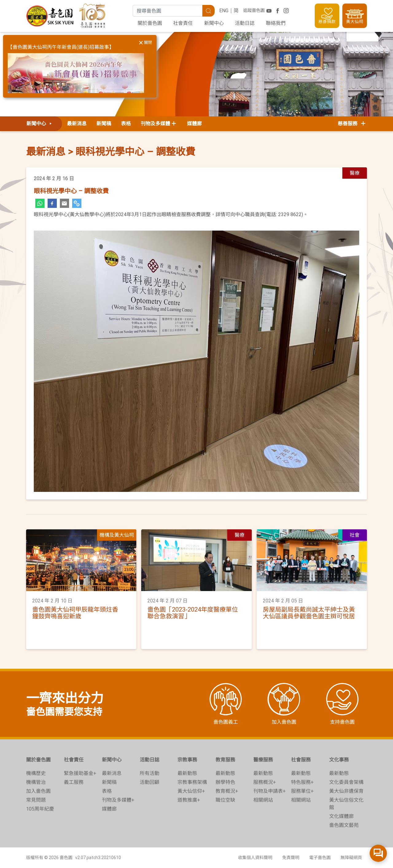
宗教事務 (187, 760)
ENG (224, 11)
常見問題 (36, 800)
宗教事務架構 (192, 782)
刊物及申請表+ (270, 791)
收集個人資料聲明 (255, 858)
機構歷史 (36, 773)
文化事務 (339, 760)
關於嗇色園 (150, 23)
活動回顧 (150, 782)
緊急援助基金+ (80, 773)
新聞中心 (214, 23)
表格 (126, 124)
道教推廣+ (189, 800)
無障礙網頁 (351, 858)
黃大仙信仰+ (191, 791)
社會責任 (183, 23)
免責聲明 (291, 858)
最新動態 (187, 773)
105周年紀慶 (40, 809)
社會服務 (301, 760)
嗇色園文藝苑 (344, 825)
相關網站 (263, 800)
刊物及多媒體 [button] (155, 124)
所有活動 (150, 773)
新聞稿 (104, 124)
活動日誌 (245, 23)
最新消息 (77, 124)
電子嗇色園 (320, 858)
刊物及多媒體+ (118, 800)
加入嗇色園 (38, 791)
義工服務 (74, 782)
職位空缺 (225, 800)
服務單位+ (302, 791)
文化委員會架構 (346, 782)
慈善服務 (352, 124)
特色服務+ (302, 782)
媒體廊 (194, 124)
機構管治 (36, 782)
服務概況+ (265, 782)
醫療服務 (263, 760)
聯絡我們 (276, 23)
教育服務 (225, 760)
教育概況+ (227, 791)
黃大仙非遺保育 (346, 791)
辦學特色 (225, 782)
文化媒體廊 (341, 816)
